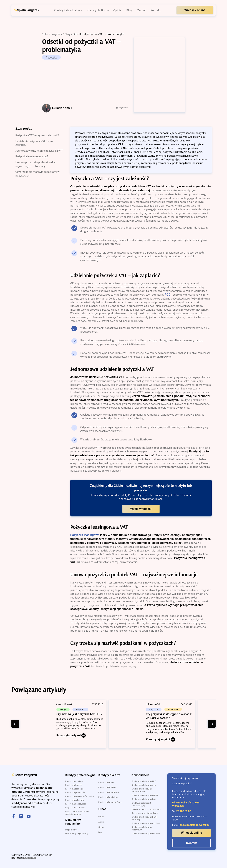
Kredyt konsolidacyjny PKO (144, 781)
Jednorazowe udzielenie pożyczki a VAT (39, 151)
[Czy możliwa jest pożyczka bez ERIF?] (63, 724)
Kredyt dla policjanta (75, 800)
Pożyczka (51, 57)
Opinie (101, 827)
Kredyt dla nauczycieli (76, 804)
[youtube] (29, 817)
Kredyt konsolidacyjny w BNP (145, 795)
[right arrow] (212, 724)
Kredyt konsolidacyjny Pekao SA (146, 833)
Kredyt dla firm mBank (109, 792)
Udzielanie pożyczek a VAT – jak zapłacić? (34, 143)
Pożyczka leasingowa (85, 535)
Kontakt (191, 843)
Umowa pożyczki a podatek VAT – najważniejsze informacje (35, 164)
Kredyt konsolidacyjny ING (144, 799)
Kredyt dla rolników (74, 781)
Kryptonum (30, 858)
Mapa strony (71, 830)
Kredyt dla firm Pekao (108, 797)
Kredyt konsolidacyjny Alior (144, 785)
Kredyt (63, 709)
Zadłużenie (173, 709)
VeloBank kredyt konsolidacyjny (146, 809)
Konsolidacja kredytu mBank (145, 813)
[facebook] (14, 817)
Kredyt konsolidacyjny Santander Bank (142, 790)
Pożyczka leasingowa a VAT (32, 156)
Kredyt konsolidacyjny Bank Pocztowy (144, 818)
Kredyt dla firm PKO (107, 782)
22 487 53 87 (184, 811)
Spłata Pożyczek (52, 34)
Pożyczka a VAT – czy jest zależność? (37, 135)
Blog (67, 34)
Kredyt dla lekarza (74, 785)
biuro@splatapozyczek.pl (195, 825)
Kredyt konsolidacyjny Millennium (142, 828)
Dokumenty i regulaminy (77, 833)
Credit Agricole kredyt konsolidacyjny (141, 804)
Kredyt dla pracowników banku (80, 796)
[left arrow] (15, 724)
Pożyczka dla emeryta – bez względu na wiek (78, 813)
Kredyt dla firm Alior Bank (110, 802)
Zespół (101, 822)
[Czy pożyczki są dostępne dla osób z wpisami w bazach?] (152, 724)
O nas (101, 817)
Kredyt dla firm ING (107, 787)
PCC (168, 295)
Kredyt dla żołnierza (74, 789)
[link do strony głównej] (26, 10)
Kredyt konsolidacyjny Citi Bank (146, 823)
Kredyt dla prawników (75, 792)
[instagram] (21, 817)
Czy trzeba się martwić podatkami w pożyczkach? (37, 174)
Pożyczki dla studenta (75, 807)
